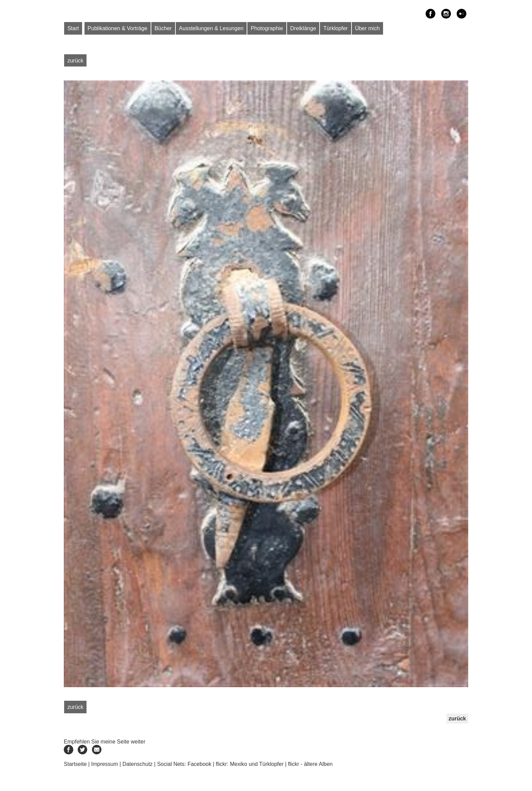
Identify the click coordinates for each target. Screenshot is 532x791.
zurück (75, 60)
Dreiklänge (303, 28)
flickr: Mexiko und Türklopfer (250, 764)
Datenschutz (138, 764)
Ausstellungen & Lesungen (211, 28)
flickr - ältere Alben (310, 764)
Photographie (267, 28)
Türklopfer (336, 28)
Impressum (105, 764)
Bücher (163, 28)
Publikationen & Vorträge (117, 28)
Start (73, 28)
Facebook (199, 764)
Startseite (75, 764)
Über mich (367, 28)
